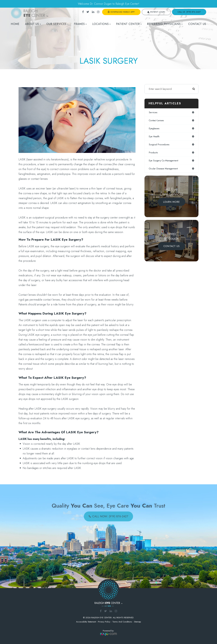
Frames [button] (80, 24)
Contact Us (197, 24)
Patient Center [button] (129, 24)
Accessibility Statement (86, 622)
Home (15, 24)
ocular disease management (164, 170)
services (153, 112)
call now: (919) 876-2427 (110, 515)
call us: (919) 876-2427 (189, 12)
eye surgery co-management (165, 161)
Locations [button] (101, 24)
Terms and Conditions (122, 622)
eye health (155, 137)
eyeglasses (154, 129)
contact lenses (157, 121)
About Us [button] (33, 24)
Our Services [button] (57, 24)
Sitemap (138, 622)
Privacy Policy (104, 622)
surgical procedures (160, 145)
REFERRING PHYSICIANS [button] (165, 24)
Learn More (171, 203)
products (153, 153)
